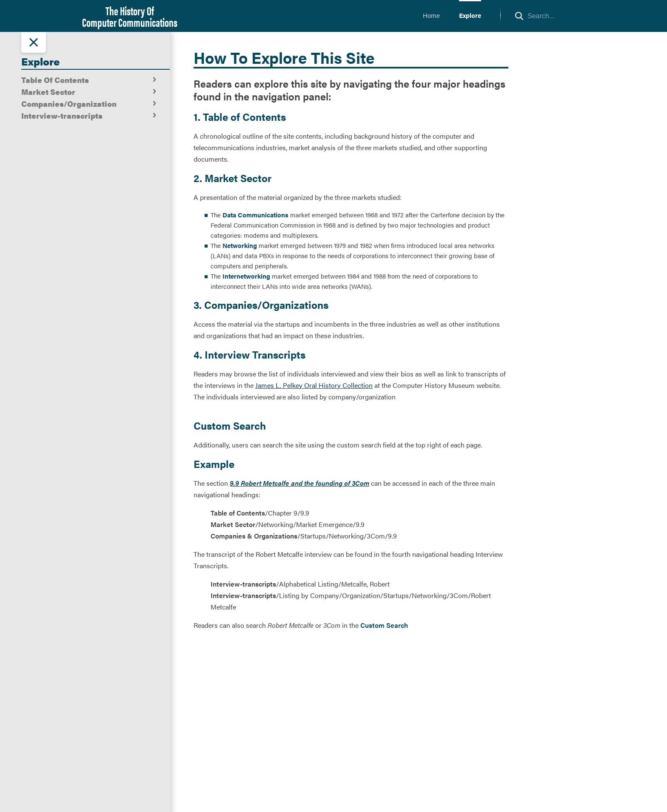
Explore (470, 15)
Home (431, 15)
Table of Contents (238, 513)
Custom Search (384, 625)
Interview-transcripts (243, 584)
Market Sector (233, 524)
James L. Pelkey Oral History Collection (314, 385)
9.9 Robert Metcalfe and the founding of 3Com (299, 483)
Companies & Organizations (254, 536)
